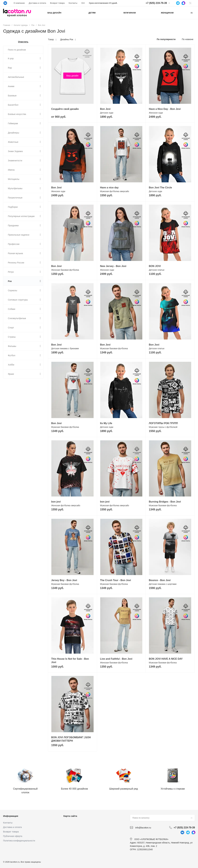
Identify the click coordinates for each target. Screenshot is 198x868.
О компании (19, 3)
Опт (83, 3)
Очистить (23, 42)
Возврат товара (57, 3)
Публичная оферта (13, 836)
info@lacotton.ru (143, 828)
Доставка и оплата (37, 3)
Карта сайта (70, 816)
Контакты (73, 3)
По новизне (188, 39)
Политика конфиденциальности (19, 841)
